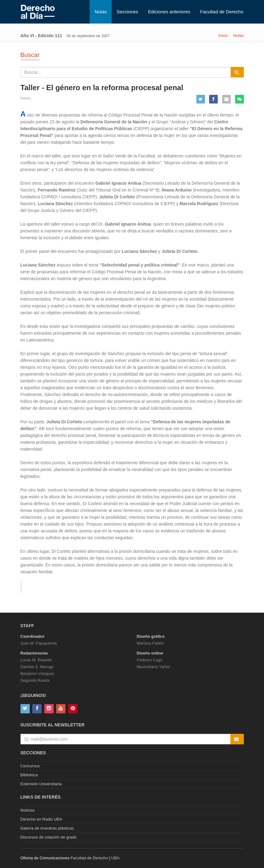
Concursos (30, 766)
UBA (116, 858)
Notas (101, 12)
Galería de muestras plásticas (47, 828)
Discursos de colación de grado (49, 837)
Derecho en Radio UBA (41, 819)
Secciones (127, 12)
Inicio (223, 35)
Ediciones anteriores (169, 12)
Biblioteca (29, 775)
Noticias (28, 810)
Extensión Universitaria (41, 784)
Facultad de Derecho (222, 12)
